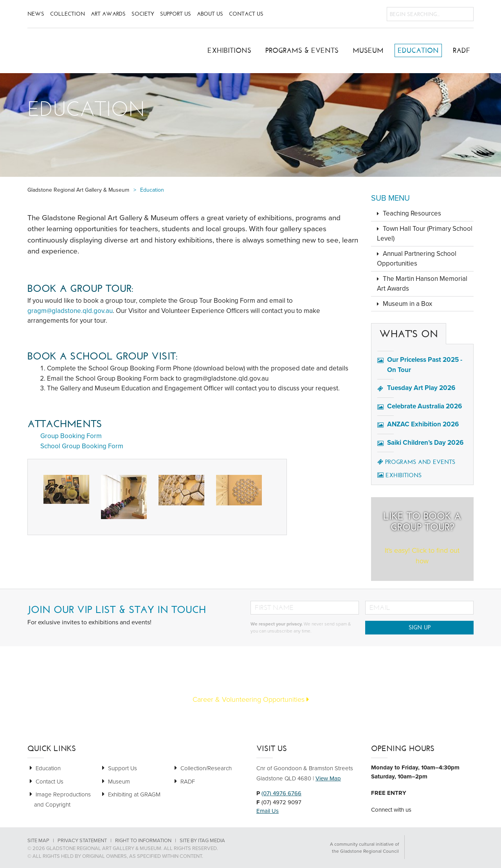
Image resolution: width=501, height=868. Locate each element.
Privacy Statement (82, 841)
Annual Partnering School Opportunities (417, 259)
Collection (68, 14)
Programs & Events (302, 50)
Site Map (38, 841)
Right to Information (143, 841)
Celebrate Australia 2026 (424, 406)
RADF (462, 50)
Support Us (176, 14)
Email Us (268, 811)
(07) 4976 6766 (281, 793)
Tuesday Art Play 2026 (421, 388)
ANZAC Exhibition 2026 (423, 424)
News (36, 14)
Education (418, 50)
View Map (328, 778)
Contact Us (246, 14)
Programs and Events (416, 462)
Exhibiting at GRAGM (134, 794)
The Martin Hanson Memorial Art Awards (422, 284)
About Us (210, 14)
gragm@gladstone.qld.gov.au (70, 311)
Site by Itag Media (202, 841)
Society (143, 14)
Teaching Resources (412, 213)
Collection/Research (206, 768)
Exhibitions (229, 50)
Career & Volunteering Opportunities (251, 699)
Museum (368, 50)
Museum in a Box (407, 304)
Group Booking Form (71, 436)
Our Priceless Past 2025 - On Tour (425, 365)
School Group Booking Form (82, 446)
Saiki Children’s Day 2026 (425, 443)
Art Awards (108, 14)
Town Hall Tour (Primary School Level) (425, 234)
